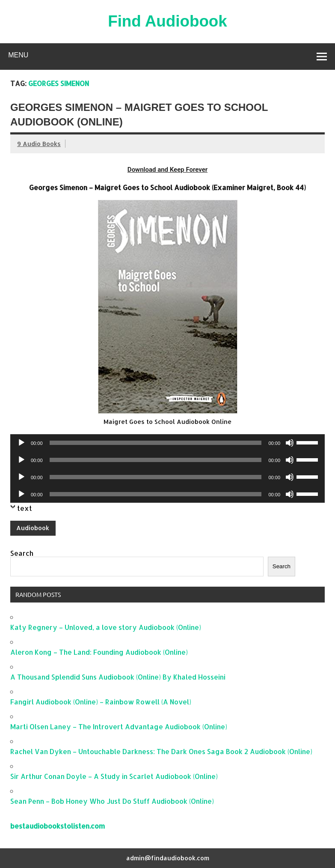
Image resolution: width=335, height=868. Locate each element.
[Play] (21, 443)
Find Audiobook (167, 21)
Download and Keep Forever (167, 170)
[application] (167, 443)
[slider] (156, 443)
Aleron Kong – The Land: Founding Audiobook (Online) (99, 652)
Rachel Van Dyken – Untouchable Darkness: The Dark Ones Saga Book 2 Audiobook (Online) (161, 751)
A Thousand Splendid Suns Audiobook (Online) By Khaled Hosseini (118, 677)
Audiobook (33, 528)
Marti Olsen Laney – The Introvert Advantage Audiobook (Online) (119, 726)
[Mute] (290, 443)
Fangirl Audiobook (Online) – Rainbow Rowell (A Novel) (101, 702)
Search (22, 553)
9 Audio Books (39, 144)
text (25, 508)
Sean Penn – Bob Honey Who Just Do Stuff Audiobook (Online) (112, 801)
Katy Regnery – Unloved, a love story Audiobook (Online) (106, 627)
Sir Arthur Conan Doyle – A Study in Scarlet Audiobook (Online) (114, 776)
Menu (18, 55)
